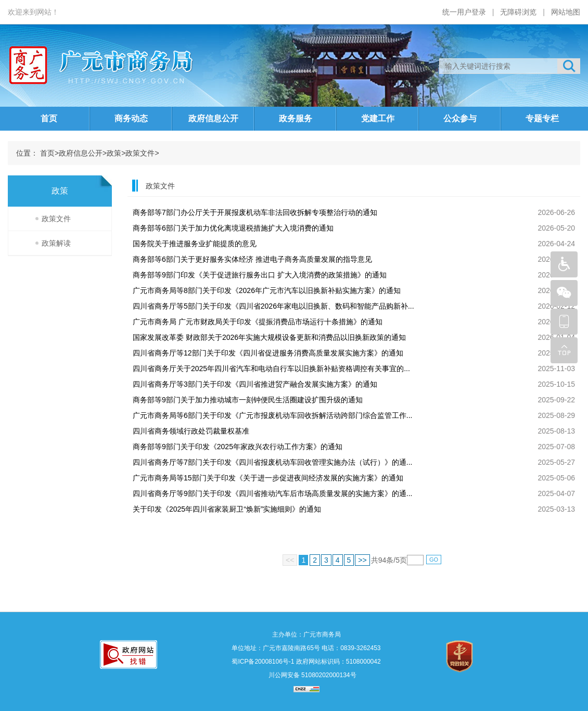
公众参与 (460, 118)
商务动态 (131, 118)
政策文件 (140, 153)
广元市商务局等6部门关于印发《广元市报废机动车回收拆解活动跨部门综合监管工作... (272, 415)
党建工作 (378, 118)
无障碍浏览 (518, 12)
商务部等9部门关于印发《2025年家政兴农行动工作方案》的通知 (238, 447)
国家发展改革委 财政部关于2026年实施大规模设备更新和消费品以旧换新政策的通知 (269, 337)
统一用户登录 (464, 12)
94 (382, 560)
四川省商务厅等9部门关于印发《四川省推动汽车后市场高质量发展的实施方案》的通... (272, 493)
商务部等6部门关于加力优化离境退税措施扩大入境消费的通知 (233, 228)
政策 (114, 153)
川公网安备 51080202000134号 (311, 675)
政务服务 (296, 118)
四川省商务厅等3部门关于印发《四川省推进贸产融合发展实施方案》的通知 (255, 384)
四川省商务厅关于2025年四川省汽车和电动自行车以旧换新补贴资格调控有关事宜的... (271, 369)
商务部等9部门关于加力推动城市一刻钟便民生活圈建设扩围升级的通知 (248, 400)
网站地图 (566, 12)
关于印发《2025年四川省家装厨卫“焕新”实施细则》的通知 (227, 509)
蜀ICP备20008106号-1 (263, 662)
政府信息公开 (213, 118)
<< (290, 560)
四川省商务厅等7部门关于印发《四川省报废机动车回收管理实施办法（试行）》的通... (272, 462)
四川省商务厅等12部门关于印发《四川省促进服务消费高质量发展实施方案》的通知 (268, 353)
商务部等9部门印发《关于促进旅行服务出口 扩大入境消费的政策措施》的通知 (260, 275)
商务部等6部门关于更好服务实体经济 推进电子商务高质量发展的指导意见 (252, 259)
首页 (49, 118)
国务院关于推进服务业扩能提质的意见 (195, 244)
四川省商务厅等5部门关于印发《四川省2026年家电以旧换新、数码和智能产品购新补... (273, 306)
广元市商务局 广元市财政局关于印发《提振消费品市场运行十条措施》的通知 (258, 322)
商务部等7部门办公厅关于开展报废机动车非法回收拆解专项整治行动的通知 (255, 212)
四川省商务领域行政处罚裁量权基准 (191, 431)
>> (362, 560)
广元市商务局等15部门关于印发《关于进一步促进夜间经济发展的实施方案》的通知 (268, 478)
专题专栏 (542, 118)
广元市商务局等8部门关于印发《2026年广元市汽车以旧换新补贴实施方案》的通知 (267, 290)
